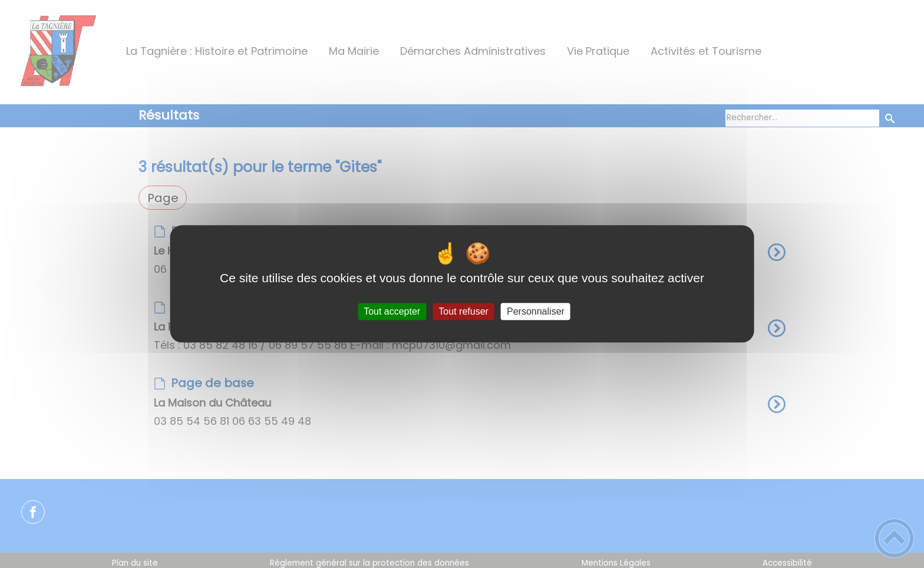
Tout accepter (392, 311)
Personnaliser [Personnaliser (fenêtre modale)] (536, 311)
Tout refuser (463, 311)
